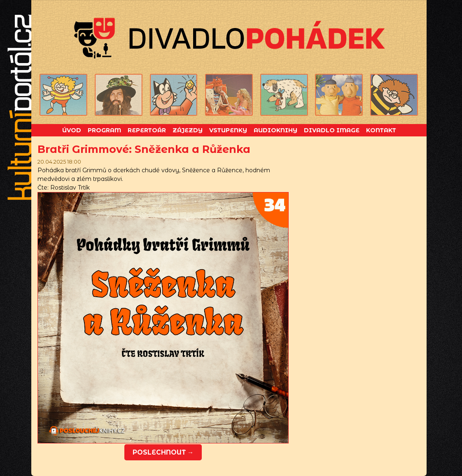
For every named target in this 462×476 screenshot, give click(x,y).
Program (104, 130)
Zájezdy (188, 130)
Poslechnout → (163, 452)
